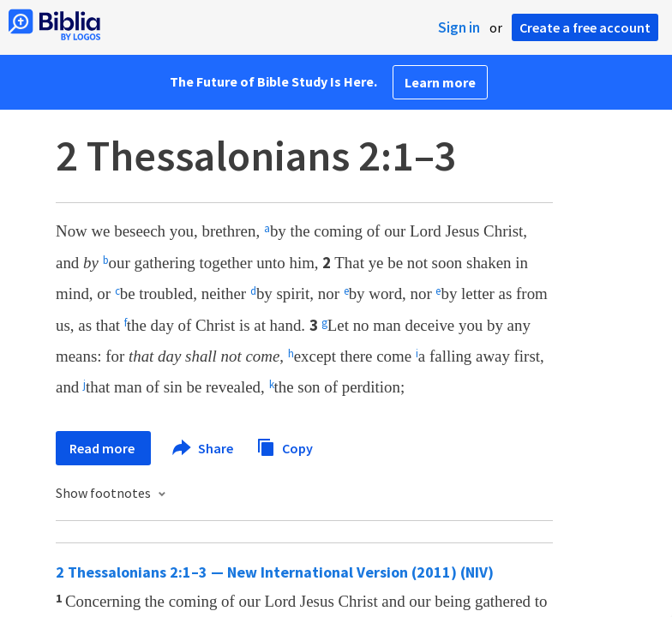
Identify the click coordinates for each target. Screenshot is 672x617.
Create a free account (585, 27)
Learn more (440, 82)
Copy (285, 446)
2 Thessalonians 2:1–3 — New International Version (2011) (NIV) (275, 572)
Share (204, 448)
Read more (103, 448)
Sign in (459, 27)
